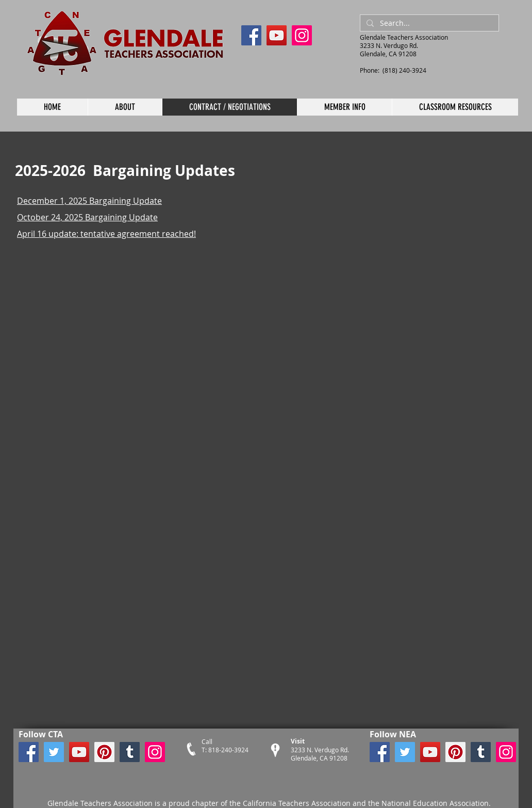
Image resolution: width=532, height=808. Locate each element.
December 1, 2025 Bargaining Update (89, 201)
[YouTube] (277, 35)
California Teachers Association (297, 803)
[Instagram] (302, 35)
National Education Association (434, 803)
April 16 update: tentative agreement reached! (106, 234)
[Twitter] (54, 752)
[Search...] (428, 23)
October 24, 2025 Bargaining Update (87, 217)
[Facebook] (251, 35)
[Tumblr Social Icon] (130, 752)
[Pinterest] (104, 752)
